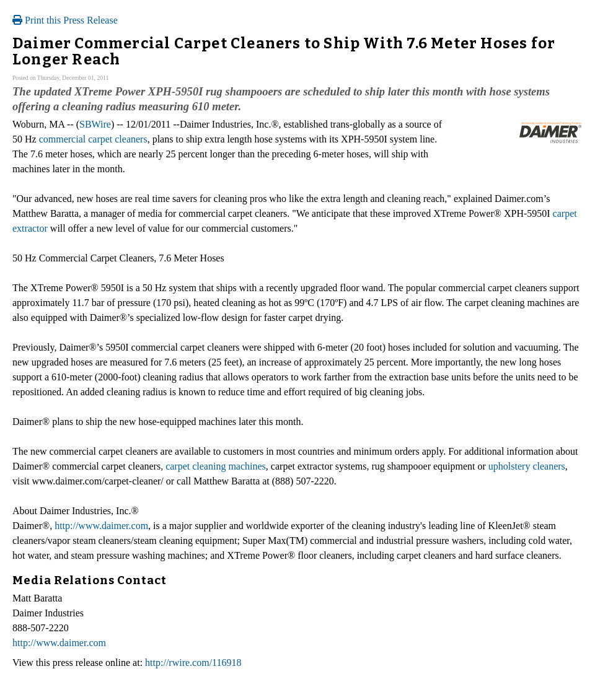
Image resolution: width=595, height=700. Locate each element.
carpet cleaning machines (216, 466)
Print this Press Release (65, 20)
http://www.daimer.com (101, 526)
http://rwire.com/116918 (193, 663)
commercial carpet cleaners (93, 139)
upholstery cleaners (527, 466)
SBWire (95, 124)
